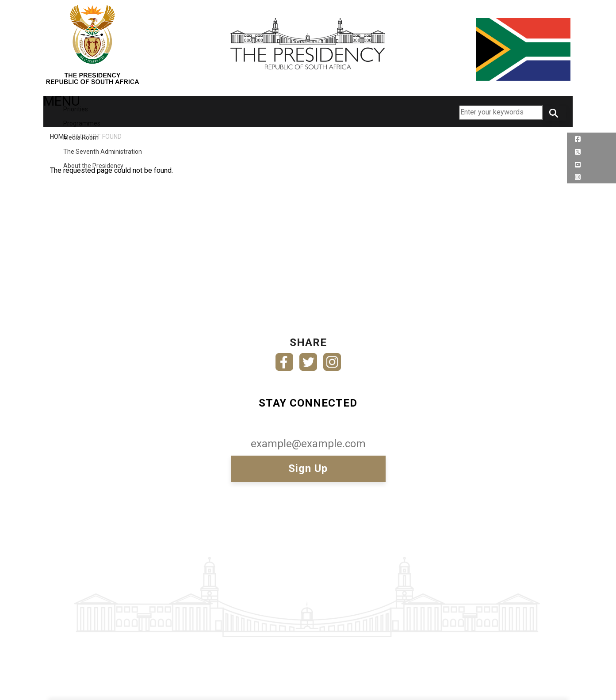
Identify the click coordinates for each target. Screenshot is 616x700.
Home (59, 137)
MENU (67, 111)
